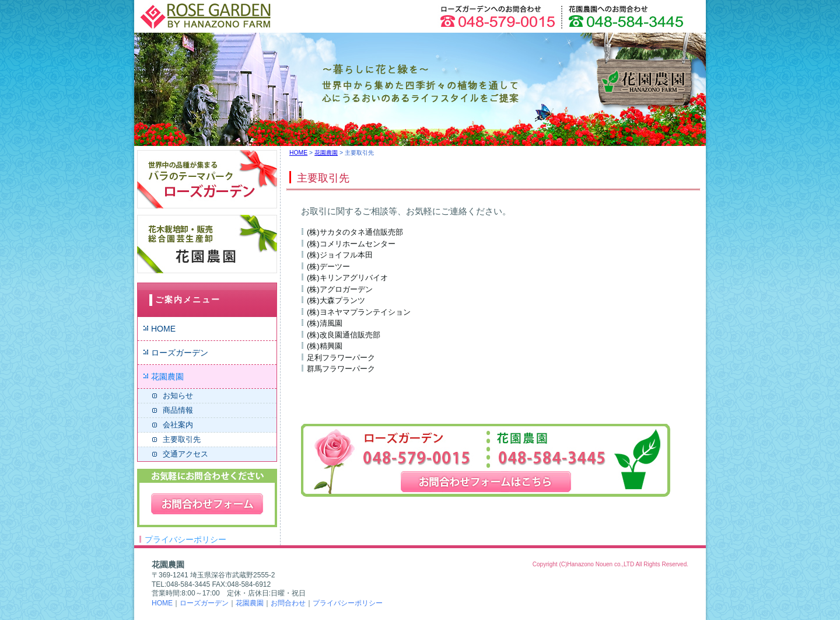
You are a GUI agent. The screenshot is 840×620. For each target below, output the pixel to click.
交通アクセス (185, 454)
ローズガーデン (180, 353)
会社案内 (178, 425)
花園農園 (167, 377)
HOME (163, 329)
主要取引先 (182, 439)
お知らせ (178, 396)
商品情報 (178, 410)
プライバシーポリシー (185, 539)
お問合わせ (288, 603)
